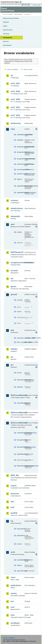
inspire (14, 486)
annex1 (19, 373)
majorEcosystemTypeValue (20, 174)
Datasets (6, 22)
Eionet (11, 14)
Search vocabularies (13, 69)
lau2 (12, 507)
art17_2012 (15, 107)
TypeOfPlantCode (20, 454)
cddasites (20, 140)
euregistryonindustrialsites (17, 263)
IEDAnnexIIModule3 (17, 413)
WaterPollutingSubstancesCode (20, 466)
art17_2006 (15, 99)
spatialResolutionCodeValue (20, 193)
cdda (13, 129)
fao (12, 279)
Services (6, 41)
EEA (12, 2)
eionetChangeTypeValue (20, 164)
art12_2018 (15, 91)
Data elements (8, 30)
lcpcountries (20, 529)
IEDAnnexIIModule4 (17, 423)
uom (13, 607)
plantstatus (20, 536)
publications (16, 585)
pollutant (20, 387)
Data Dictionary (18, 14)
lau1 (12, 502)
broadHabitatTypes (20, 560)
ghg (12, 330)
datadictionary (17, 208)
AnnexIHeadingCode (20, 403)
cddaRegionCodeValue (20, 135)
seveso (14, 593)
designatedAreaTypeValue (20, 147)
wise (13, 615)
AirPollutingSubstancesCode (20, 433)
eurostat (14, 271)
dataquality (15, 216)
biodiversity (16, 123)
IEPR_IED (15, 475)
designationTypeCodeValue (20, 159)
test (12, 601)
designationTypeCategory (20, 152)
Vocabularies (8, 38)
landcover (15, 494)
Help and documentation (11, 18)
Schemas (6, 34)
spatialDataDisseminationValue (20, 186)
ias (12, 357)
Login (25, 5)
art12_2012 (15, 83)
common (14, 200)
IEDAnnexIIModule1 (17, 395)
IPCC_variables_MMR (20, 342)
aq (12, 75)
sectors (19, 544)
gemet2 (14, 294)
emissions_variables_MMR (20, 338)
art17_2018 (15, 115)
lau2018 (14, 513)
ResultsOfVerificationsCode (20, 447)
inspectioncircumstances (20, 380)
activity (19, 232)
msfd (13, 552)
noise (13, 577)
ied (12, 365)
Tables (5, 26)
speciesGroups (20, 571)
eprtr (13, 224)
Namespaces (7, 45)
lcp (12, 521)
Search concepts (28, 69)
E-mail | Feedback (9, 638)
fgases (13, 286)
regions (19, 179)
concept (20, 300)
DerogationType (20, 440)
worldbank (15, 623)
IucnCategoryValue (20, 170)
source (19, 312)
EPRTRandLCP (17, 252)
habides (14, 349)
